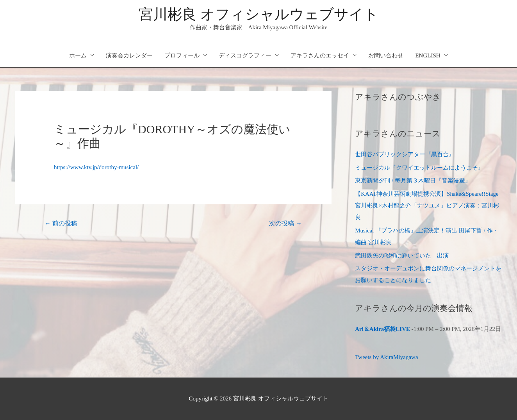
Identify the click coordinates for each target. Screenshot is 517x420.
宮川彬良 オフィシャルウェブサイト (258, 14)
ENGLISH (428, 55)
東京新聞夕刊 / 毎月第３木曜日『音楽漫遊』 (413, 181)
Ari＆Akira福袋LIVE (382, 329)
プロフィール (182, 55)
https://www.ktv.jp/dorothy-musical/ (96, 167)
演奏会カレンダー (129, 55)
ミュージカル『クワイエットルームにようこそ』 (419, 168)
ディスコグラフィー (245, 55)
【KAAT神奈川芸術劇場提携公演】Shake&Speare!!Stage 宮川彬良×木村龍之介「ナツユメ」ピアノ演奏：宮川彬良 (427, 206)
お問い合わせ (386, 55)
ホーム (78, 55)
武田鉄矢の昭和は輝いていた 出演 (402, 256)
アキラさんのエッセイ (320, 55)
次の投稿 (285, 223)
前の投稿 (61, 223)
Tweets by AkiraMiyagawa (386, 357)
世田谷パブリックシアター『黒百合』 (405, 154)
